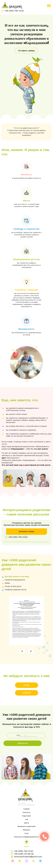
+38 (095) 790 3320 (13, 11)
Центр (26, 823)
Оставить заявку (26, 51)
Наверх (27, 843)
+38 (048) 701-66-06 (22, 854)
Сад (27, 819)
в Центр (26, 693)
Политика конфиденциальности (27, 837)
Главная (26, 809)
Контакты (27, 812)
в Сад (26, 685)
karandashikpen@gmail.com (26, 857)
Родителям (27, 816)
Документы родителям (27, 826)
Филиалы (27, 830)
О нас (27, 833)
